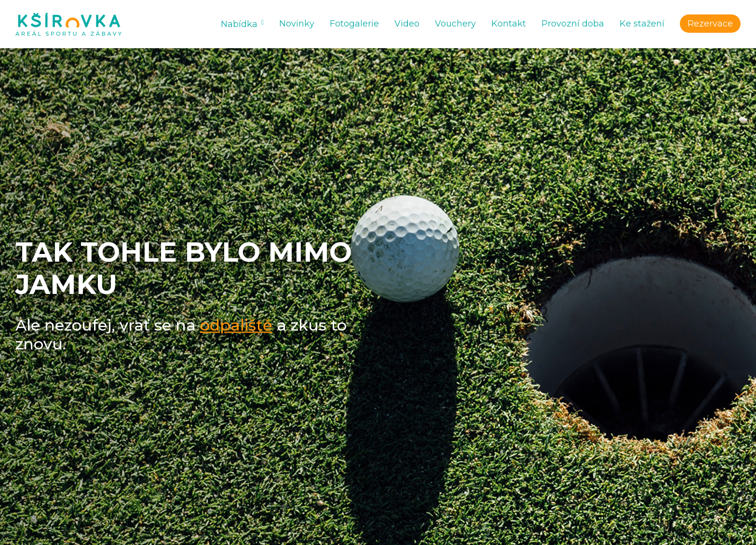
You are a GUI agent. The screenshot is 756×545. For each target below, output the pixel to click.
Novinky (297, 24)
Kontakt (509, 24)
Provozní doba (573, 24)
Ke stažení (642, 24)
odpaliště (236, 325)
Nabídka (239, 24)
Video (407, 24)
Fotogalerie (354, 24)
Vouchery (455, 24)
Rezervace (710, 24)
